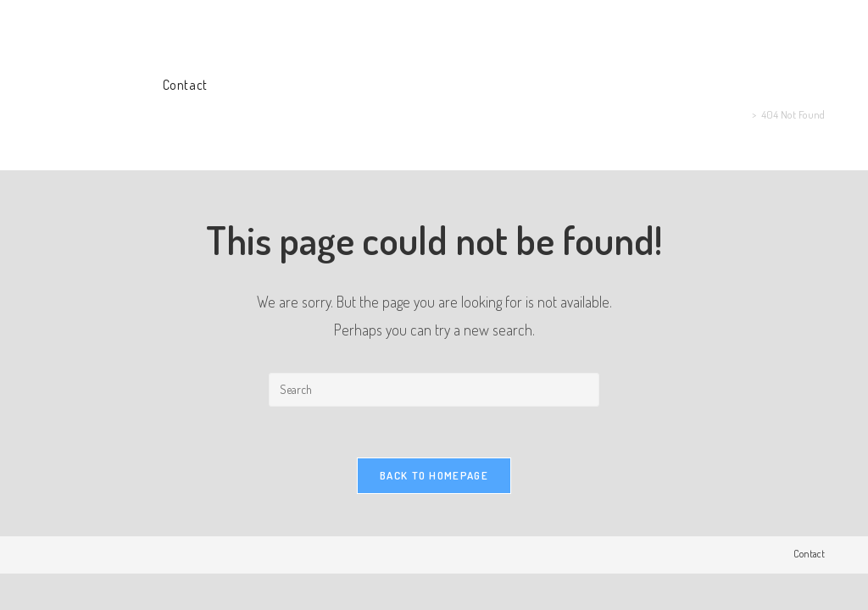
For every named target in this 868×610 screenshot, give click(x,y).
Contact (809, 554)
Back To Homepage (434, 475)
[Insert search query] (434, 390)
